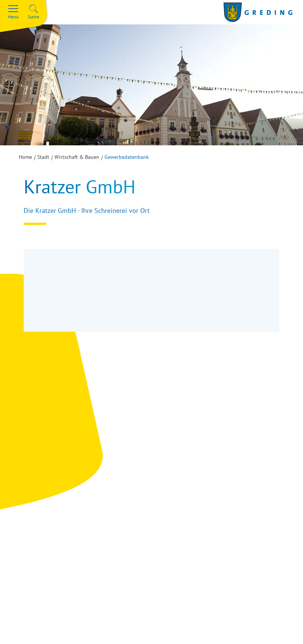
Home (25, 157)
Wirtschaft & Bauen (77, 157)
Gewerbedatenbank (127, 157)
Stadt (43, 157)
